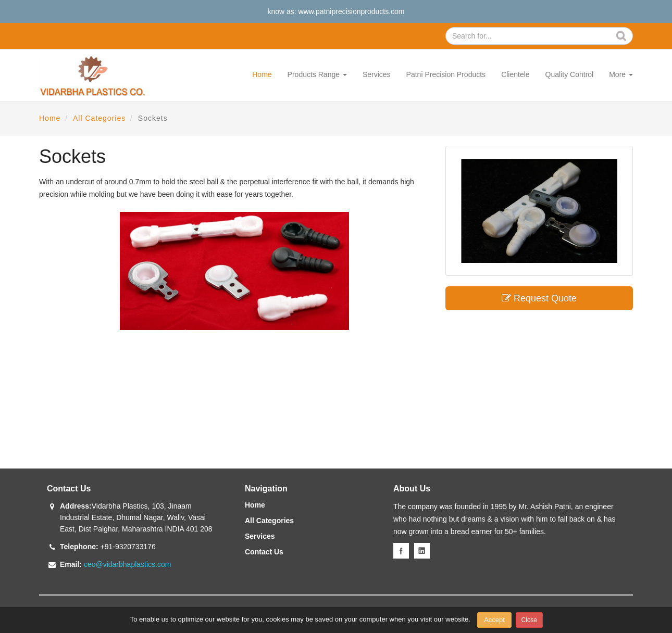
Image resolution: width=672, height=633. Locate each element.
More (621, 74)
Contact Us (264, 552)
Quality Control (570, 74)
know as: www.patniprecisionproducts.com (336, 11)
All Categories (99, 118)
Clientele (515, 74)
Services (377, 74)
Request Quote (539, 298)
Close (530, 620)
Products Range (317, 74)
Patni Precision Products (446, 74)
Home (262, 74)
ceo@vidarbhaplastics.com (128, 564)
